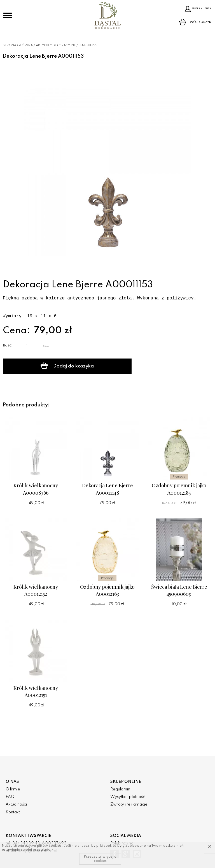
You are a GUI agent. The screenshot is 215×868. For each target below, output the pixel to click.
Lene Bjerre (88, 45)
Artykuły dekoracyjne (56, 45)
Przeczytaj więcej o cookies (100, 859)
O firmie (13, 789)
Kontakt (13, 812)
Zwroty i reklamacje (129, 804)
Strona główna (18, 45)
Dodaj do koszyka (50, 366)
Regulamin (120, 789)
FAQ (10, 797)
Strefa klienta (195, 9)
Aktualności (16, 804)
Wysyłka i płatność (128, 797)
